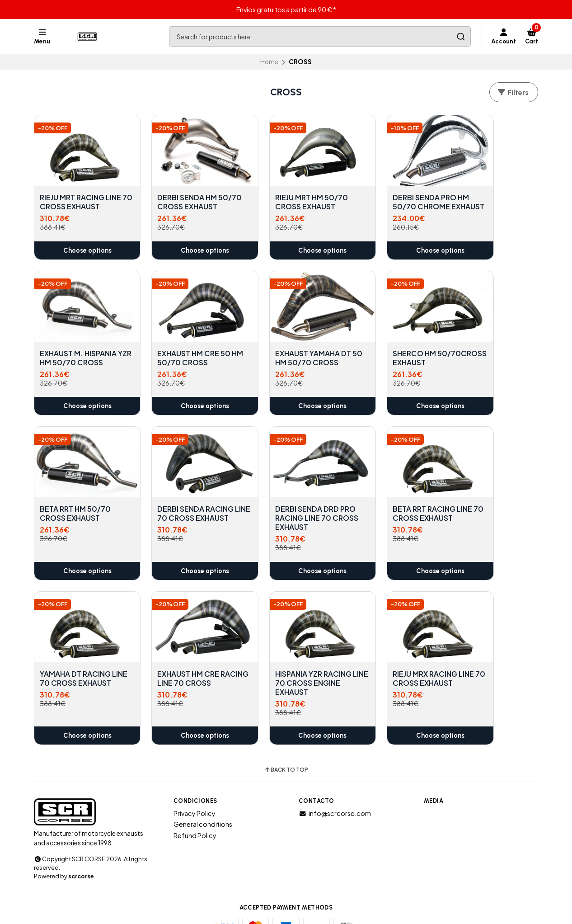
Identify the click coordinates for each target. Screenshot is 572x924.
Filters (513, 92)
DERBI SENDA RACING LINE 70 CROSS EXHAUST (490, 352)
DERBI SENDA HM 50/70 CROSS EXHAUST (173, 197)
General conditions (203, 803)
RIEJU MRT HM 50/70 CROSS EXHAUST (282, 193)
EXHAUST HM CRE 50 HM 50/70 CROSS (76, 348)
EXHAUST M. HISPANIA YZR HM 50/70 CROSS (491, 193)
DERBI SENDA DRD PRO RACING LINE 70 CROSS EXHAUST (80, 507)
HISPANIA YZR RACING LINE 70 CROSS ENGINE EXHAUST (490, 507)
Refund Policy (195, 815)
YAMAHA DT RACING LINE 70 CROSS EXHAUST (281, 507)
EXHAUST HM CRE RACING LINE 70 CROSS (380, 507)
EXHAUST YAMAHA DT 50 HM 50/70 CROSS (181, 348)
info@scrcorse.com (335, 792)
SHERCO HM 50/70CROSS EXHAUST (270, 352)
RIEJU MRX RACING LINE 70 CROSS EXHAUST (72, 662)
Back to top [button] (286, 749)
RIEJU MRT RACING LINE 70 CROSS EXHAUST (72, 197)
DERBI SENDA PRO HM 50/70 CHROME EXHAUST (387, 197)
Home (269, 62)
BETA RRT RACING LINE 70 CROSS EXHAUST (183, 503)
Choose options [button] (80, 250)
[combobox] (320, 36)
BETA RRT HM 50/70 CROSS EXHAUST (384, 348)
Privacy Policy (195, 792)
